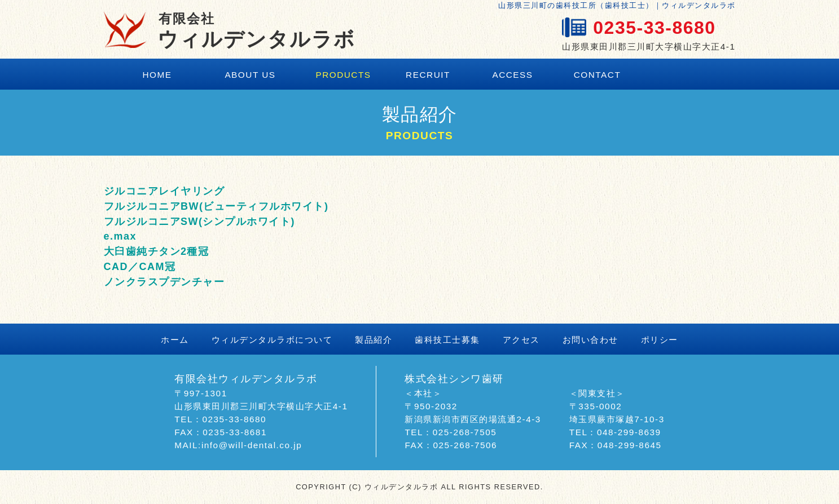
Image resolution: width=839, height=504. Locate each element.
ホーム (175, 340)
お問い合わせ (590, 340)
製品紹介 (374, 340)
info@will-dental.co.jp (252, 445)
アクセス (521, 340)
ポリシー (660, 340)
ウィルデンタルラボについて (272, 340)
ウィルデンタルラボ (256, 31)
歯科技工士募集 (447, 340)
